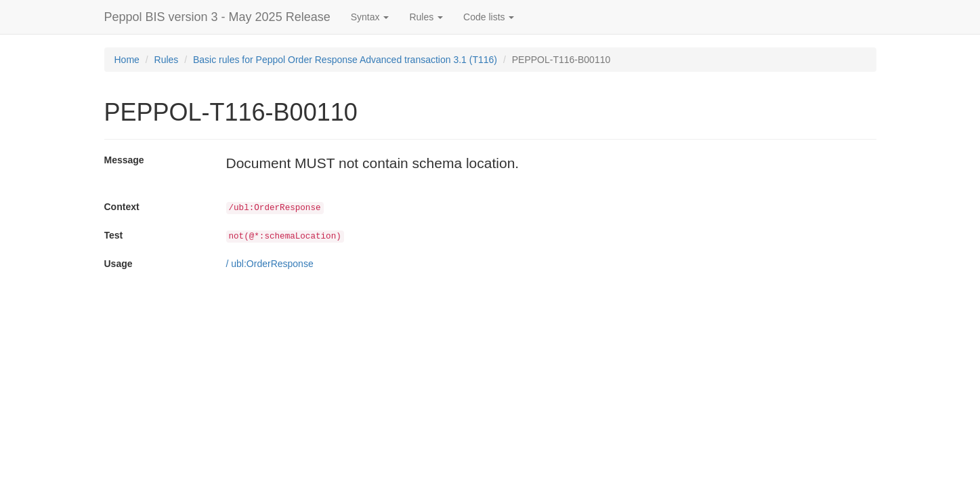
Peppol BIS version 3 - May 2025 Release (217, 17)
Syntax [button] (370, 17)
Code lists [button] (489, 17)
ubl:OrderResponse (272, 264)
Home (127, 60)
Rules (167, 60)
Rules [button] (426, 17)
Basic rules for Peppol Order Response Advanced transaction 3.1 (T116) (345, 60)
